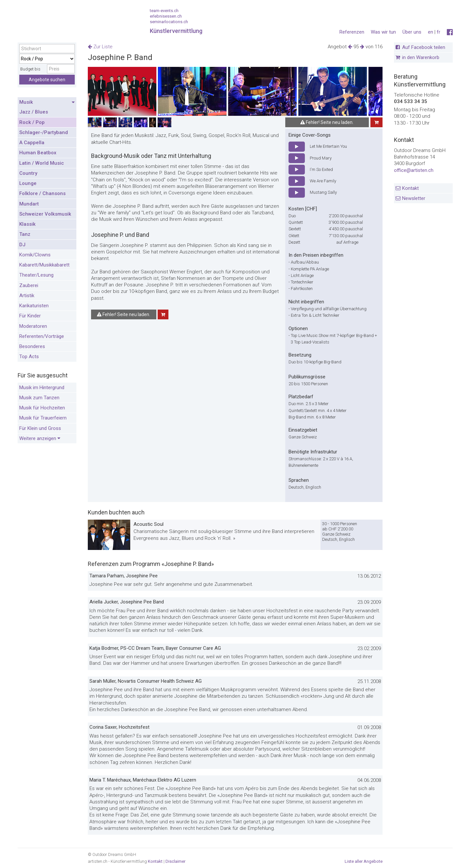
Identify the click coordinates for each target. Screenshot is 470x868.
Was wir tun (383, 32)
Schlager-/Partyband (44, 132)
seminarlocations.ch (169, 22)
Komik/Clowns (35, 255)
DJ (22, 245)
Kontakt (410, 188)
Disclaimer (175, 861)
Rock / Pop (32, 122)
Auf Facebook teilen (424, 47)
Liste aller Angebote (364, 861)
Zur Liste (100, 47)
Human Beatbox (38, 153)
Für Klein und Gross (40, 428)
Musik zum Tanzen (39, 398)
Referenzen (352, 32)
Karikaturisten (34, 306)
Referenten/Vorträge (42, 336)
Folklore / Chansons (42, 193)
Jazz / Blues (34, 112)
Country (28, 173)
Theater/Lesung (36, 275)
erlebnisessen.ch (166, 16)
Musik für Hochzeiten (42, 408)
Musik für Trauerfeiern (43, 418)
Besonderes (32, 346)
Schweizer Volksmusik (45, 214)
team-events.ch (164, 11)
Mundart (29, 204)
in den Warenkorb (421, 57)
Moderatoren (33, 326)
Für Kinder (30, 316)
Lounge (28, 183)
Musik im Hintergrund (42, 388)
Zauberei (29, 285)
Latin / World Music (42, 163)
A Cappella (32, 143)
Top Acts (29, 357)
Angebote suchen (47, 80)
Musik (47, 102)
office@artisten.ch (414, 170)
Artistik (27, 296)
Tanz (25, 234)
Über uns (412, 32)
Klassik (27, 224)
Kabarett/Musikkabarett (44, 265)
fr (439, 32)
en (431, 32)
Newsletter (414, 198)
